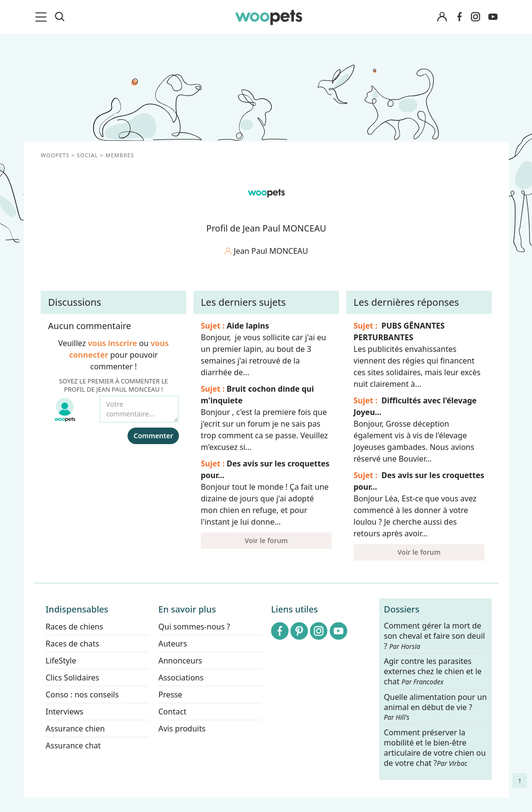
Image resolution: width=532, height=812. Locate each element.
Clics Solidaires (73, 678)
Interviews (64, 712)
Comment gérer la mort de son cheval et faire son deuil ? (434, 636)
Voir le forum (266, 540)
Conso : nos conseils (82, 695)
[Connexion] (442, 17)
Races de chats (72, 644)
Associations (181, 678)
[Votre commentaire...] (139, 409)
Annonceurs (180, 661)
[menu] (43, 17)
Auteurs (172, 644)
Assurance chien (75, 729)
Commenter (153, 436)
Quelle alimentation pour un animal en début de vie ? (435, 707)
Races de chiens (74, 627)
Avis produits (182, 729)
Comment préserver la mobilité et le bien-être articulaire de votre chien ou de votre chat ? (435, 747)
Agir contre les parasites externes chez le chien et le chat (433, 672)
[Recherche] (60, 17)
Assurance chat (73, 746)
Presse (170, 695)
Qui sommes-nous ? (194, 627)
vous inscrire (113, 343)
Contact (172, 712)
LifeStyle (61, 661)
